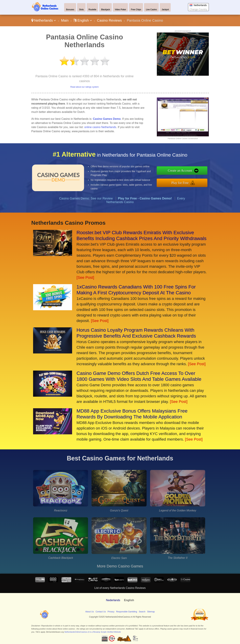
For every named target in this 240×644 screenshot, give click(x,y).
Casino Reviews (109, 20)
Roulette (92, 10)
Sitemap (151, 612)
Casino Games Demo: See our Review (86, 203)
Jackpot (165, 10)
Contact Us (101, 612)
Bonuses (70, 10)
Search (142, 612)
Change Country (198, 9)
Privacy (111, 612)
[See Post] (85, 277)
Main (65, 20)
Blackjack (105, 10)
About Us (90, 612)
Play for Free (185, 182)
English (83, 20)
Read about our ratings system (84, 87)
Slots (81, 10)
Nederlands (113, 600)
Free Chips (136, 10)
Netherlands (44, 20)
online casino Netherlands (100, 127)
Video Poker (120, 10)
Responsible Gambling (127, 612)
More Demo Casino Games (120, 566)
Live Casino (151, 10)
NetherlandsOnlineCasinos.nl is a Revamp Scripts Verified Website (93, 632)
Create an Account (185, 171)
